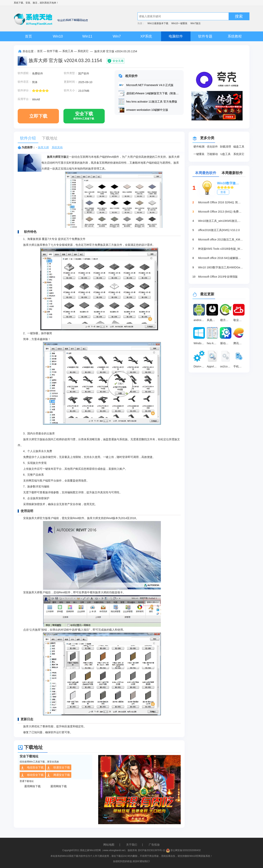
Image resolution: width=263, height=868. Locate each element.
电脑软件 (176, 36)
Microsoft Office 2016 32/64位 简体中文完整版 (221, 202)
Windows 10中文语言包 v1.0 (200, 343)
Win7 (117, 36)
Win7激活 (196, 23)
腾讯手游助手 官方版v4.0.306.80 (239, 343)
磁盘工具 (239, 147)
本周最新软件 (232, 173)
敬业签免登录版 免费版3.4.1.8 (239, 320)
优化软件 (212, 147)
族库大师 (43, 147)
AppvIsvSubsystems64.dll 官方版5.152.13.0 (213, 366)
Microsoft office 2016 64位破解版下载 (221, 258)
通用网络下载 (32, 786)
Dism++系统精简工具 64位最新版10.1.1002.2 (200, 366)
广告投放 (154, 845)
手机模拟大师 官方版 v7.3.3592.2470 (239, 366)
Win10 (58, 36)
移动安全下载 (32, 775)
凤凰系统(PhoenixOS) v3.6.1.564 (213, 320)
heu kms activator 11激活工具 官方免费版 (213, 343)
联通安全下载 (58, 768)
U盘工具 (225, 154)
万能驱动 (212, 154)
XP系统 (146, 36)
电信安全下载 (32, 768)
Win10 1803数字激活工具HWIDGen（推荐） (221, 267)
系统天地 (49, 3)
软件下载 (52, 51)
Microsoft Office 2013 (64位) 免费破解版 (221, 212)
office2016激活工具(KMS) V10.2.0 (219, 230)
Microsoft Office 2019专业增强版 (218, 277)
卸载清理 (225, 147)
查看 (223, 192)
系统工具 (68, 51)
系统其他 (57, 147)
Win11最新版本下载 (158, 23)
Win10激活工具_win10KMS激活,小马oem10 (221, 221)
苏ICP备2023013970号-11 (152, 850)
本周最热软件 (206, 173)
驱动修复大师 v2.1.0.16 (226, 343)
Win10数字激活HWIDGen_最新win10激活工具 (229, 183)
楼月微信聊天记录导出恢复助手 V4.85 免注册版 (226, 320)
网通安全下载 (58, 775)
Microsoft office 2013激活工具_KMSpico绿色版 (221, 239)
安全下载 (84, 117)
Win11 (87, 36)
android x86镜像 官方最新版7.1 (200, 320)
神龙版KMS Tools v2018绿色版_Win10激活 (221, 249)
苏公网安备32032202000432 (183, 850)
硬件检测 (199, 147)
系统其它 (83, 51)
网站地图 (109, 845)
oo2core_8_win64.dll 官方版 (226, 366)
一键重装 (199, 154)
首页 (28, 36)
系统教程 (235, 36)
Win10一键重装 (179, 23)
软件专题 (205, 36)
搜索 (239, 16)
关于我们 (132, 845)
